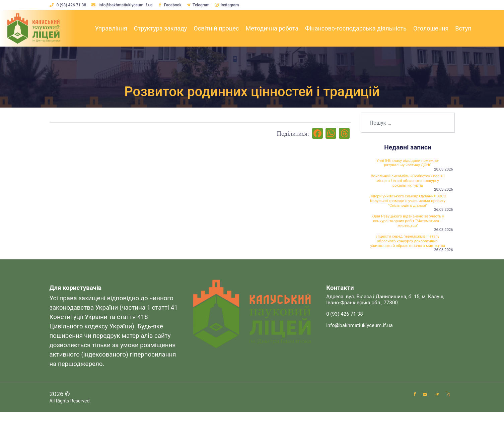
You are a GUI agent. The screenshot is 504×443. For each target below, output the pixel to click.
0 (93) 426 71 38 (68, 5)
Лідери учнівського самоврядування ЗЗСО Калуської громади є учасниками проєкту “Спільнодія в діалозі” (408, 212)
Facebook (171, 5)
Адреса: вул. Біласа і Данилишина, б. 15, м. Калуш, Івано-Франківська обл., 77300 (385, 331)
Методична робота (272, 28)
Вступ (463, 28)
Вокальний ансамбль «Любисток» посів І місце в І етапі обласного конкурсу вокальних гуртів (408, 186)
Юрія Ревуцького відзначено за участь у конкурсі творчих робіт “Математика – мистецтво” (408, 240)
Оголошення (431, 28)
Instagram (231, 5)
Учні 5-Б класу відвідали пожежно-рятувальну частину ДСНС (408, 164)
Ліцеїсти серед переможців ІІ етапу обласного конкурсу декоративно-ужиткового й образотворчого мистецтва (408, 266)
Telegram (201, 5)
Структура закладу (161, 28)
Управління (111, 28)
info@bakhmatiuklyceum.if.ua (123, 5)
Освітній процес (216, 28)
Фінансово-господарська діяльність (356, 28)
